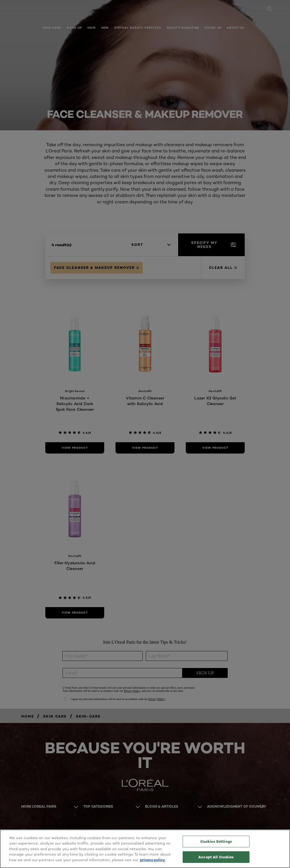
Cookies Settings (216, 842)
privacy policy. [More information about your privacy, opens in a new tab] (153, 859)
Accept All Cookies (216, 856)
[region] (145, 848)
